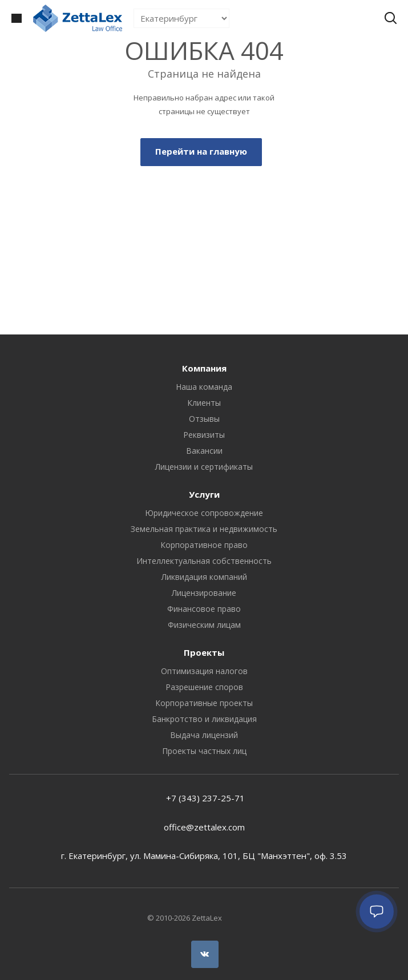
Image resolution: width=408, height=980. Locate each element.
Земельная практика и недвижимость (204, 529)
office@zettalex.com (204, 827)
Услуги (204, 494)
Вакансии (204, 451)
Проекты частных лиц (204, 751)
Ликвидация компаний (204, 577)
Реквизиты (204, 435)
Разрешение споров (204, 687)
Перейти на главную (201, 151)
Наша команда (204, 387)
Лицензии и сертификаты (204, 467)
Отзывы (204, 419)
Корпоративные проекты (204, 703)
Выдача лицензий (204, 735)
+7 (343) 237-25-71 (204, 798)
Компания (204, 368)
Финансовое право (204, 609)
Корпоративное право (204, 545)
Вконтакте (205, 954)
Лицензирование (204, 593)
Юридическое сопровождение (204, 513)
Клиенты (204, 403)
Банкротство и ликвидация (204, 719)
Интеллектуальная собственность (204, 561)
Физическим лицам (204, 625)
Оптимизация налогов (204, 671)
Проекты (204, 652)
